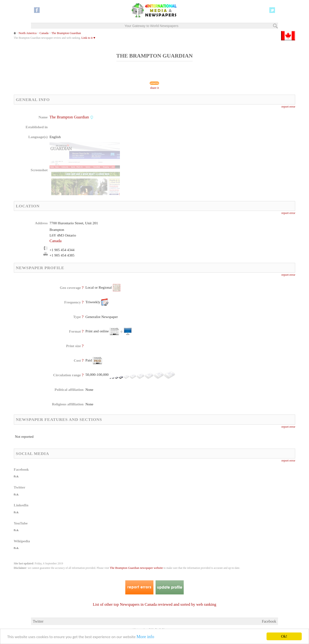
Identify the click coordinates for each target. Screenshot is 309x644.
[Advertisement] (192, 144)
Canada (44, 33)
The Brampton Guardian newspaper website (136, 568)
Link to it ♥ (88, 38)
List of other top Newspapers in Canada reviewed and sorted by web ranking (155, 604)
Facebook (269, 621)
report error (288, 107)
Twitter (38, 621)
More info (145, 637)
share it (155, 88)
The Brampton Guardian (66, 33)
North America (28, 33)
